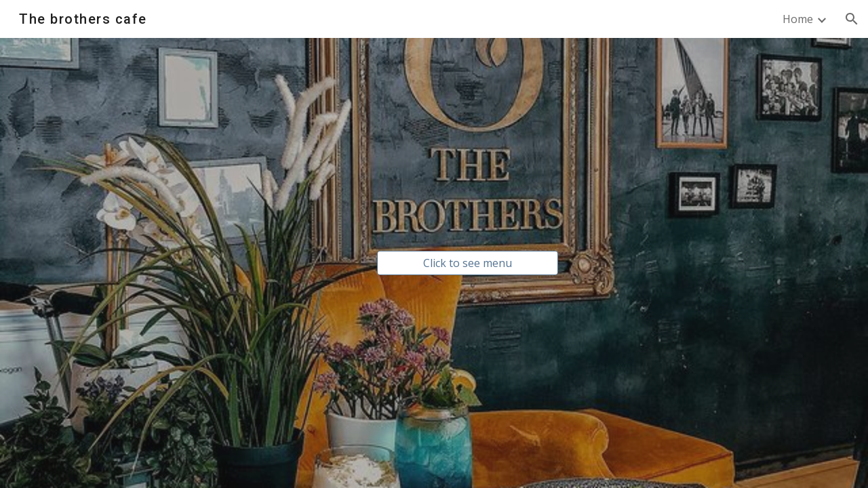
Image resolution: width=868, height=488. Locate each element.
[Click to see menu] (467, 263)
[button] (852, 19)
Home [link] (798, 19)
